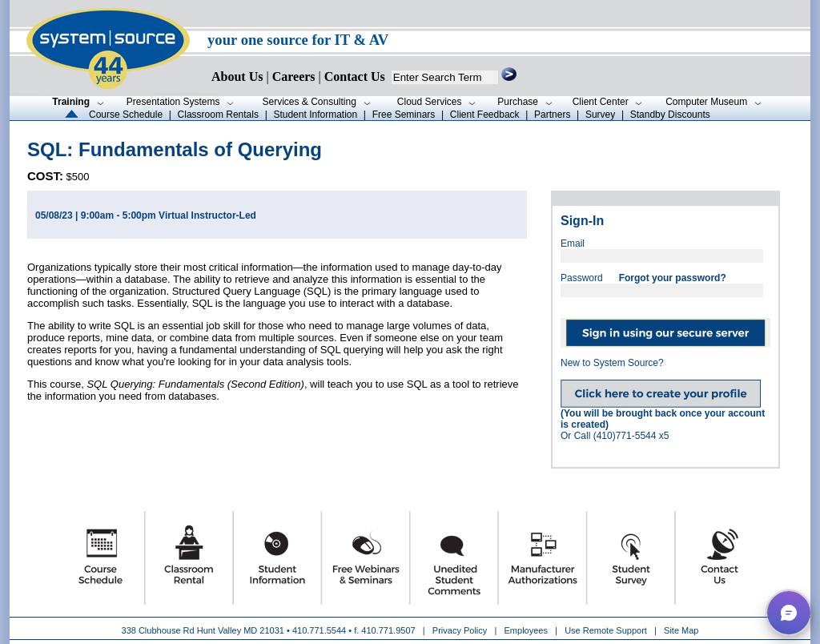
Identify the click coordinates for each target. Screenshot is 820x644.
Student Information (315, 115)
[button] (789, 613)
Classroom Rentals (218, 115)
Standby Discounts (670, 115)
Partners (552, 115)
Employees (526, 630)
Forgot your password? (673, 278)
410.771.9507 (388, 630)
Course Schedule (126, 115)
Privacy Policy (461, 630)
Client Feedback (485, 115)
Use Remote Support (606, 630)
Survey (600, 115)
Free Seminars (404, 115)
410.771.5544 (319, 630)
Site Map (681, 630)
